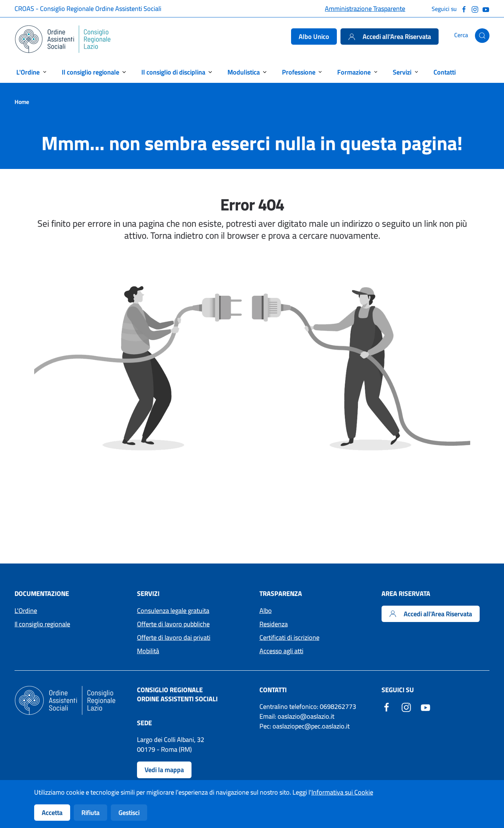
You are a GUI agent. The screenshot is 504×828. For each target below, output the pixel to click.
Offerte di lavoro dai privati (174, 637)
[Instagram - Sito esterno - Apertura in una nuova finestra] (406, 706)
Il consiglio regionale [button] (90, 72)
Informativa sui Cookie (342, 792)
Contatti (445, 72)
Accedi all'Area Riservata (390, 37)
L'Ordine (26, 611)
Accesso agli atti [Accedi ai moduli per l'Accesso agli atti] (281, 651)
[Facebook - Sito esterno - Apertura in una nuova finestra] (387, 706)
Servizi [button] (402, 72)
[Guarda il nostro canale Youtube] (486, 9)
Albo (266, 611)
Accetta (52, 813)
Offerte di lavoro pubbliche (173, 624)
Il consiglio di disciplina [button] (173, 72)
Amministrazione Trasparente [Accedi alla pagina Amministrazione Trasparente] (365, 9)
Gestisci (129, 813)
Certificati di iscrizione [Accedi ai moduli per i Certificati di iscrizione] (289, 637)
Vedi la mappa (164, 770)
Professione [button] (299, 72)
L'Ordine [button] (28, 72)
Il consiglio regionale (42, 624)
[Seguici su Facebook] (464, 9)
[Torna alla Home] (63, 39)
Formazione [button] (354, 72)
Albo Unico (314, 37)
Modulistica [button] (244, 72)
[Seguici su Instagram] (475, 9)
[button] (482, 36)
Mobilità (148, 651)
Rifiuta (90, 813)
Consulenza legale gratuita (173, 611)
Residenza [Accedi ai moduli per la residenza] (274, 624)
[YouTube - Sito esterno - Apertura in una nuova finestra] (426, 706)
